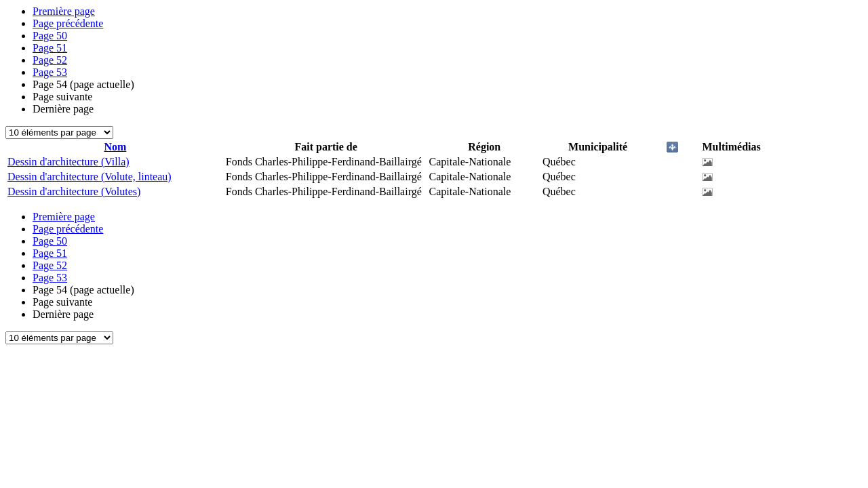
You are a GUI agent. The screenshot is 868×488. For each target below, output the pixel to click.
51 (50, 48)
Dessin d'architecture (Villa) (68, 162)
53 (50, 72)
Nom (115, 147)
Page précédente (68, 23)
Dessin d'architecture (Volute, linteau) (90, 177)
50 (50, 36)
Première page (64, 11)
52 (50, 60)
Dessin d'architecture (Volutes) (74, 191)
